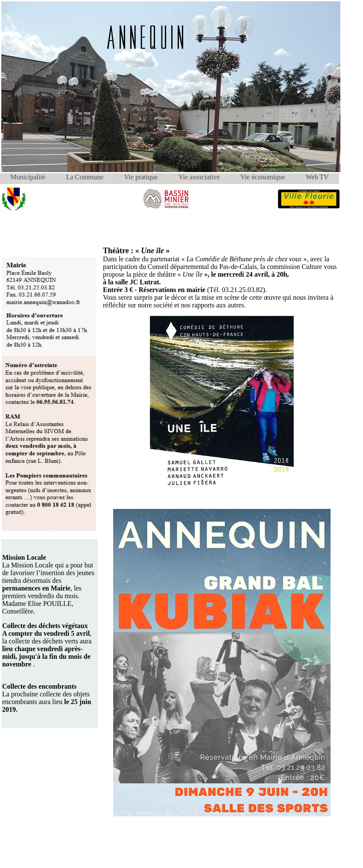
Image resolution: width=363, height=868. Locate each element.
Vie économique (263, 177)
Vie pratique (141, 177)
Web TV (317, 177)
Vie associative (199, 177)
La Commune (85, 177)
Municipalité (28, 177)
